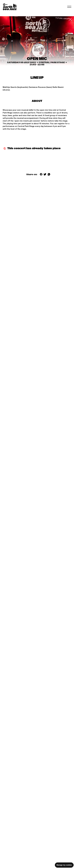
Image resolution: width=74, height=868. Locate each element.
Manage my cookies (64, 865)
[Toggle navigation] (69, 7)
